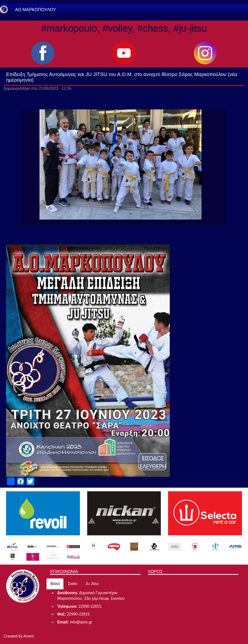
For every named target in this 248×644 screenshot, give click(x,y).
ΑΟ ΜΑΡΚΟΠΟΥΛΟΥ (35, 10)
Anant (29, 636)
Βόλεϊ (55, 584)
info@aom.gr (81, 622)
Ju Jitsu (92, 584)
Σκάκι (73, 584)
